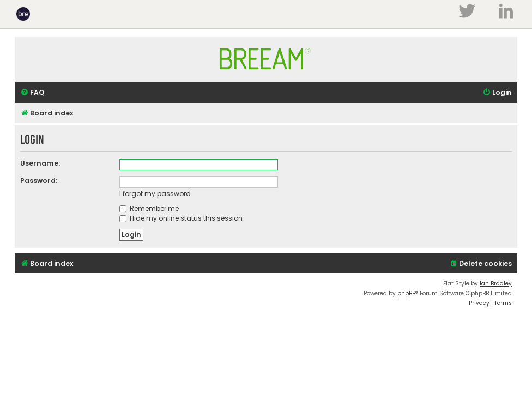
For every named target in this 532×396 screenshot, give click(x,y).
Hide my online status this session (181, 218)
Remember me (149, 208)
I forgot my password (155, 194)
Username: (40, 163)
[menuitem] (32, 93)
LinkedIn (506, 11)
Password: (39, 181)
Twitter (467, 11)
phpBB (406, 293)
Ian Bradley (496, 284)
